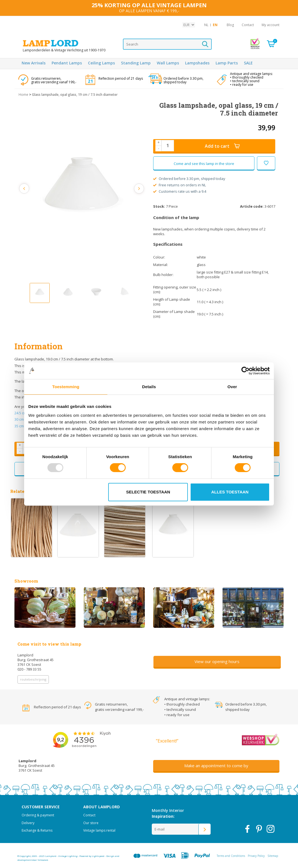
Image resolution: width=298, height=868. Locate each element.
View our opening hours (217, 661)
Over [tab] (232, 387)
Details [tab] (149, 387)
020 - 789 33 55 (29, 669)
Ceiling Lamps (101, 63)
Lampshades (197, 63)
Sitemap (273, 856)
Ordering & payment (38, 815)
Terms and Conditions (231, 856)
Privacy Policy (256, 856)
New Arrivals (34, 63)
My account (271, 25)
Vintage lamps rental (99, 830)
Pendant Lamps (67, 63)
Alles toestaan (230, 492)
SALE (248, 63)
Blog (230, 25)
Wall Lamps (168, 63)
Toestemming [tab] (66, 387)
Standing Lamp (136, 63)
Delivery (28, 823)
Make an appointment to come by (216, 766)
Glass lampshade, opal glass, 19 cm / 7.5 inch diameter (75, 95)
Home (23, 95)
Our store (91, 823)
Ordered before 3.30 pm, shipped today (189, 179)
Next (138, 189)
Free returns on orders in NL (180, 185)
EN (215, 25)
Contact (248, 25)
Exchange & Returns (37, 830)
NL (206, 25)
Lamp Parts (227, 63)
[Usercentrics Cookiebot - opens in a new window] (245, 371)
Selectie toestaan (148, 492)
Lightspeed (98, 856)
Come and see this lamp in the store (204, 164)
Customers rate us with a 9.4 (180, 191)
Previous (25, 189)
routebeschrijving (33, 679)
